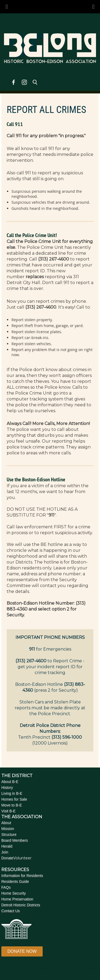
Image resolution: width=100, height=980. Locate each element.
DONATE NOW (22, 951)
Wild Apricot (46, 970)
